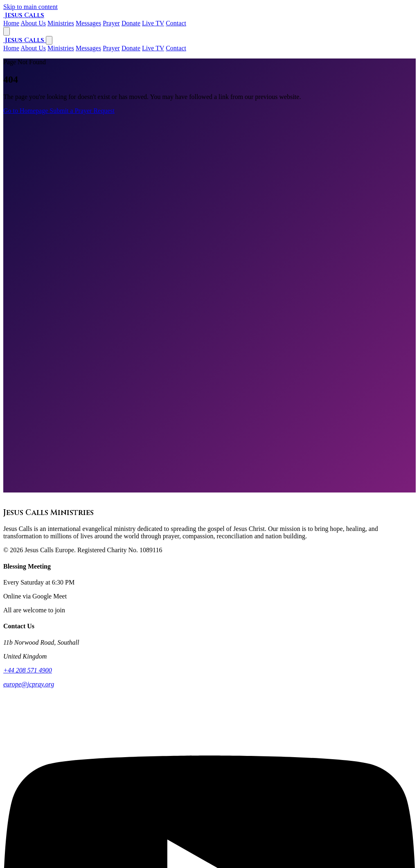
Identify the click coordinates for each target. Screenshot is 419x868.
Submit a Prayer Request (82, 111)
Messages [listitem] (88, 23)
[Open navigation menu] (7, 31)
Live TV (153, 48)
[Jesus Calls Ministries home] (24, 15)
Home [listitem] (11, 23)
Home (11, 48)
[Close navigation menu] (49, 40)
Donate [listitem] (131, 23)
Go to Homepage (26, 111)
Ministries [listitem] (61, 23)
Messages (88, 48)
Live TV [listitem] (153, 23)
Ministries (61, 48)
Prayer (111, 48)
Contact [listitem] (176, 23)
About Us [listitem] (33, 23)
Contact (176, 48)
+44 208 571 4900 (28, 670)
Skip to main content (30, 7)
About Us (33, 48)
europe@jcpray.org (29, 684)
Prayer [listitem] (111, 23)
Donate (131, 48)
